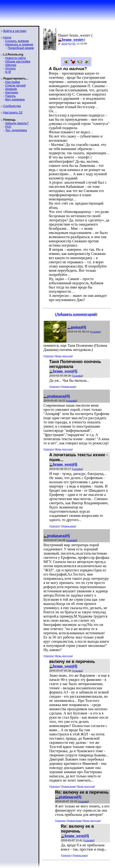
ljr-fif (8, 72)
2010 (64, 43)
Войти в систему (15, 31)
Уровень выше (68, 386)
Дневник (11, 89)
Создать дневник (17, 41)
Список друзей (15, 85)
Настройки (13, 82)
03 (70, 43)
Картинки (11, 92)
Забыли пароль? (17, 123)
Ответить (49, 356)
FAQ (8, 127)
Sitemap (11, 65)
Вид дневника (15, 99)
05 (74, 43)
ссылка (95, 331)
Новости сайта (15, 58)
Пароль (10, 96)
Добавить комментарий (76, 314)
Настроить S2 (13, 112)
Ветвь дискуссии (64, 356)
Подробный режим (21, 48)
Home (7, 37)
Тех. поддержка (16, 130)
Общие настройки (18, 61)
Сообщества (12, 106)
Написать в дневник (19, 44)
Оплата (10, 68)
